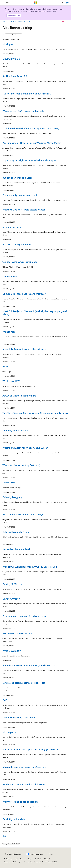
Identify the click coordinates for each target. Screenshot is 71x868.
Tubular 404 (9, 482)
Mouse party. (9, 732)
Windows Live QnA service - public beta (23, 111)
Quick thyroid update (14, 819)
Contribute (38, 859)
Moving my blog (11, 59)
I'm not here (9, 332)
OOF (5, 700)
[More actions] (67, 22)
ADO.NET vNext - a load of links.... (20, 396)
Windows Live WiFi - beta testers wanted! (24, 210)
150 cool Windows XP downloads (20, 262)
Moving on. (8, 44)
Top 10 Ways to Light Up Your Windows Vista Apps (29, 160)
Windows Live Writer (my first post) (21, 465)
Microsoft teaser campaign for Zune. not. (24, 767)
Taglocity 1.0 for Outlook (16, 430)
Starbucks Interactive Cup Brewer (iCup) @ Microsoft (31, 749)
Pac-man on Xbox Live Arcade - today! (23, 514)
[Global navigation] (2, 3)
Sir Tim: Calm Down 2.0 (15, 76)
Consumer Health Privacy (12, 862)
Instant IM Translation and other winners (24, 349)
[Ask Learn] (63, 22)
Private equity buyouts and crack (20, 195)
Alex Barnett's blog (24, 21)
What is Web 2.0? (12, 651)
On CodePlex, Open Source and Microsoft (24, 294)
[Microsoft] (35, 3)
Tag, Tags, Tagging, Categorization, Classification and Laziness (35, 413)
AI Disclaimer (8, 859)
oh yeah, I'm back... (12, 227)
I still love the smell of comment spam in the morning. (31, 128)
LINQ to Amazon (11, 599)
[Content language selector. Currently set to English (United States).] (13, 854)
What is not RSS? (11, 381)
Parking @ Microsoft (13, 584)
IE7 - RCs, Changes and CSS (17, 244)
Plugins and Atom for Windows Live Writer (25, 448)
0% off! (6, 366)
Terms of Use (28, 862)
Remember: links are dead (16, 549)
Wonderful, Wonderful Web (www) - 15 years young (30, 567)
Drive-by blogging (12, 497)
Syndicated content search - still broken (24, 784)
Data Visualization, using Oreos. (19, 717)
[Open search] (62, 3)
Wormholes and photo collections (20, 802)
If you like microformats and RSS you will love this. (29, 665)
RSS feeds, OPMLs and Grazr (17, 178)
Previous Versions (20, 859)
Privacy (46, 859)
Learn (4, 21)
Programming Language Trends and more (24, 616)
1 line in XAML (10, 276)
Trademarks (38, 862)
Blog (29, 859)
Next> (5, 836)
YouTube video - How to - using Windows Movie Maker (32, 143)
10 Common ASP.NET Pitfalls (17, 633)
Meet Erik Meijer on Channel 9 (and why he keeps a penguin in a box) (35, 313)
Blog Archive (12, 21)
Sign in (67, 3)
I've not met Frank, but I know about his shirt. (27, 94)
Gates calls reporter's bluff (16, 532)
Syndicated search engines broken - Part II (25, 683)
